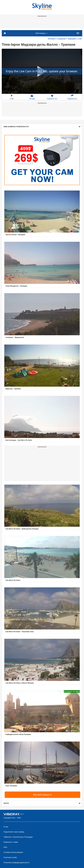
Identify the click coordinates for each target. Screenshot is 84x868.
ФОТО (42, 803)
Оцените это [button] (52, 97)
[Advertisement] (42, 23)
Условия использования (13, 852)
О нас (6, 827)
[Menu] (78, 33)
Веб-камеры (41, 33)
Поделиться (72, 97)
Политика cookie (10, 857)
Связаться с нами (11, 842)
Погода (32, 97)
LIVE (12, 97)
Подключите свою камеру (14, 832)
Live (80, 39)
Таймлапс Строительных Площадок (18, 837)
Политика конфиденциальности (16, 862)
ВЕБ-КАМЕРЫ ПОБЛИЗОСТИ (42, 127)
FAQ (5, 847)
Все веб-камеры (43, 795)
